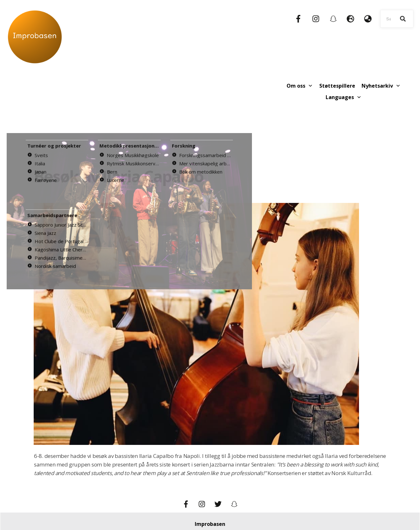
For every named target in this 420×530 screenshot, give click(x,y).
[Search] (403, 19)
